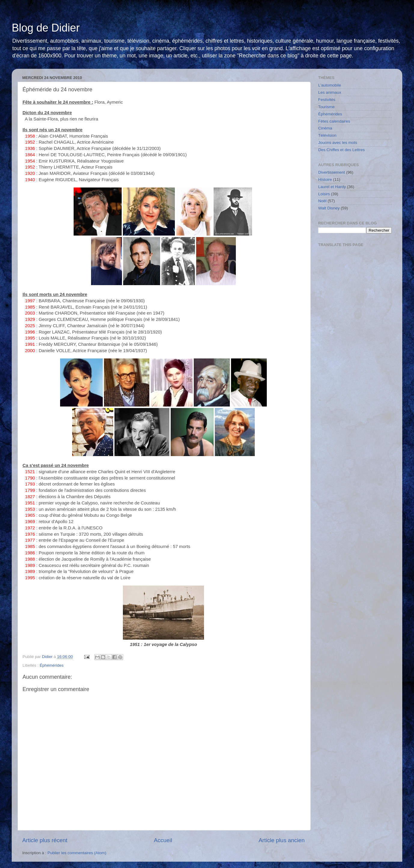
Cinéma (325, 128)
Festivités (327, 100)
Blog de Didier (46, 28)
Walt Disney (329, 208)
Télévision (327, 135)
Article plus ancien (282, 840)
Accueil (163, 840)
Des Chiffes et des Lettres (341, 150)
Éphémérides (52, 665)
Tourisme (326, 107)
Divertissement (332, 172)
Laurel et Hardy (332, 187)
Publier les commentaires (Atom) (77, 853)
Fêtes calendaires (334, 121)
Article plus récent (45, 840)
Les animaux (330, 92)
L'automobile (330, 85)
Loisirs (324, 194)
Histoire (325, 180)
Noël (322, 201)
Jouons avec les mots (338, 143)
